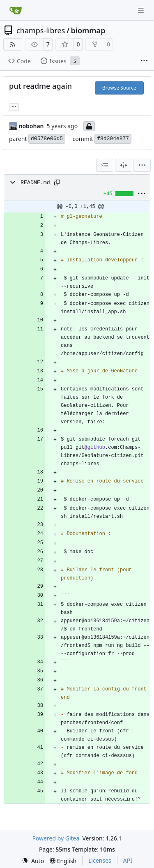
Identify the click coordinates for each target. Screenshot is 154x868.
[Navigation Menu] (142, 10)
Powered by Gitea (56, 838)
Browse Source (119, 88)
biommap (88, 30)
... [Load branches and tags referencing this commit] (14, 106)
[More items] (144, 61)
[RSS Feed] (13, 44)
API (128, 860)
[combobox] (105, 165)
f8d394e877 (113, 139)
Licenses (100, 860)
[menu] (142, 165)
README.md (35, 183)
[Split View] (124, 165)
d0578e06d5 (47, 139)
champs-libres (41, 30)
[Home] (16, 10)
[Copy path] (57, 182)
